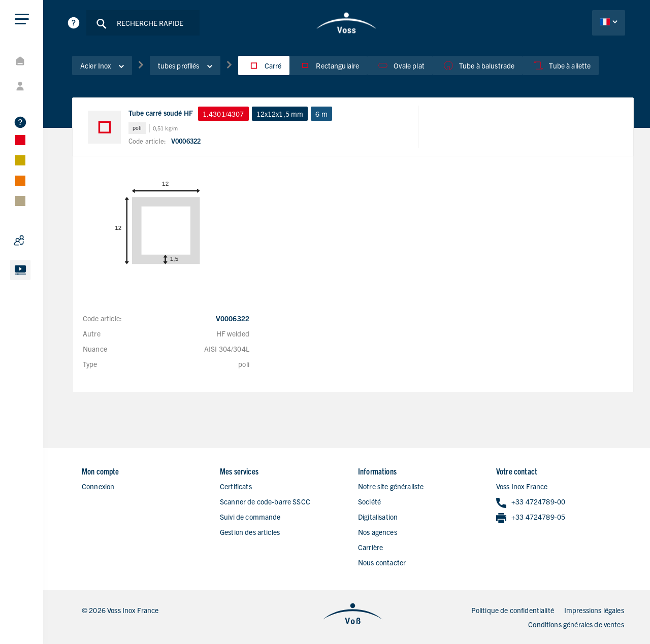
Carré (264, 65)
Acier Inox (102, 65)
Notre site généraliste (391, 486)
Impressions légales (594, 610)
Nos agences (378, 532)
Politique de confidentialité (513, 610)
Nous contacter (382, 562)
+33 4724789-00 (531, 502)
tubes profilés (185, 65)
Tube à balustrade (478, 65)
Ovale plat (400, 65)
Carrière (370, 547)
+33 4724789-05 (531, 517)
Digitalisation (378, 517)
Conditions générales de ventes (576, 624)
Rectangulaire (328, 65)
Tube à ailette (561, 65)
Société (369, 501)
